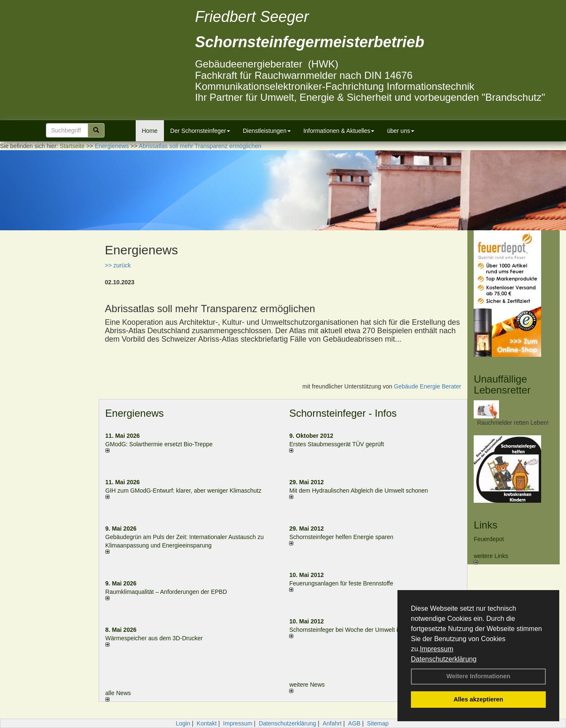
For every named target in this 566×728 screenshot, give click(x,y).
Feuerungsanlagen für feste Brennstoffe (341, 583)
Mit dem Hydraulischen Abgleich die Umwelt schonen (358, 491)
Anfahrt (332, 723)
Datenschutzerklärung (444, 659)
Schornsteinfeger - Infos (343, 413)
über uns (400, 131)
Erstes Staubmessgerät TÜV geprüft (337, 444)
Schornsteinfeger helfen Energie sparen (341, 537)
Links (486, 525)
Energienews (135, 413)
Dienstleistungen (267, 131)
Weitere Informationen (478, 676)
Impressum (436, 649)
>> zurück (118, 265)
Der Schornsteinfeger (200, 131)
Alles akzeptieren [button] (478, 699)
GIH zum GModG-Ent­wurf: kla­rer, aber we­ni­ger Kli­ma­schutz (183, 491)
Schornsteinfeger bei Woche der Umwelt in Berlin (353, 630)
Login (183, 723)
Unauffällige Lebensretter (502, 384)
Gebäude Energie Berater (428, 386)
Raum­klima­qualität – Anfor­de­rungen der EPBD (166, 592)
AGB (354, 723)
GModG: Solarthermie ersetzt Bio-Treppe (159, 444)
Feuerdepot (489, 539)
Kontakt (207, 723)
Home (150, 131)
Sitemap (378, 723)
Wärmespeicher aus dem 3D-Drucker (154, 638)
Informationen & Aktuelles (339, 131)
